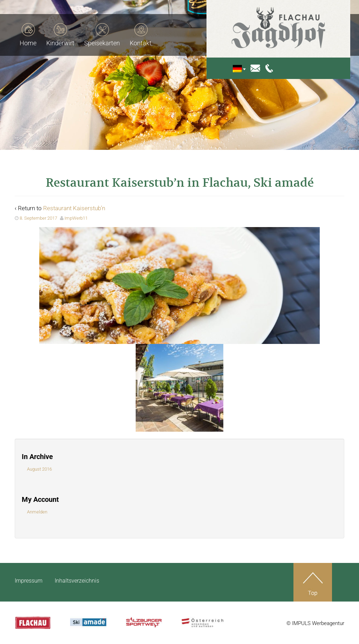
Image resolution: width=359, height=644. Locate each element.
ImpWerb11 (76, 218)
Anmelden (37, 512)
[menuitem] (242, 69)
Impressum (29, 581)
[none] (244, 69)
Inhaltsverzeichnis (77, 581)
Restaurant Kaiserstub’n (74, 208)
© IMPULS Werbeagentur (315, 623)
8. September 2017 (38, 218)
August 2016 (39, 469)
